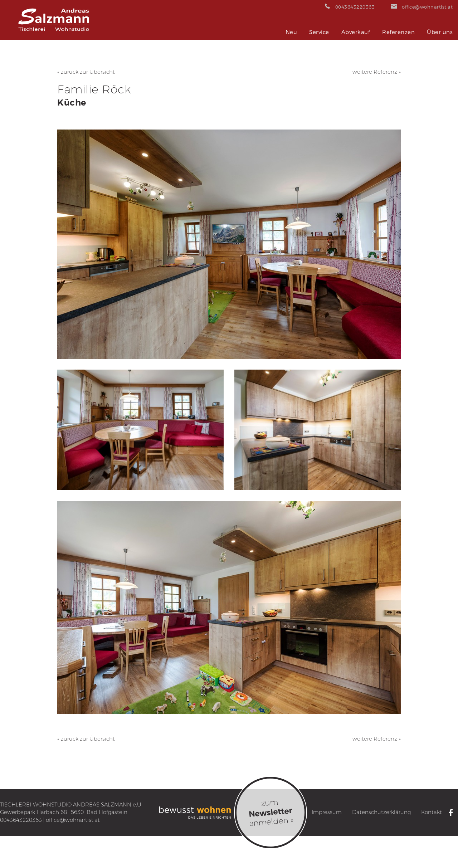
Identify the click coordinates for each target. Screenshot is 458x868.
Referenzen (398, 32)
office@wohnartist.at (73, 820)
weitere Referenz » (377, 72)
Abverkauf (356, 32)
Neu (291, 32)
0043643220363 (21, 820)
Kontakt (432, 812)
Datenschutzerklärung (381, 812)
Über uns (440, 32)
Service (319, 32)
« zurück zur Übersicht (86, 72)
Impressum (327, 812)
